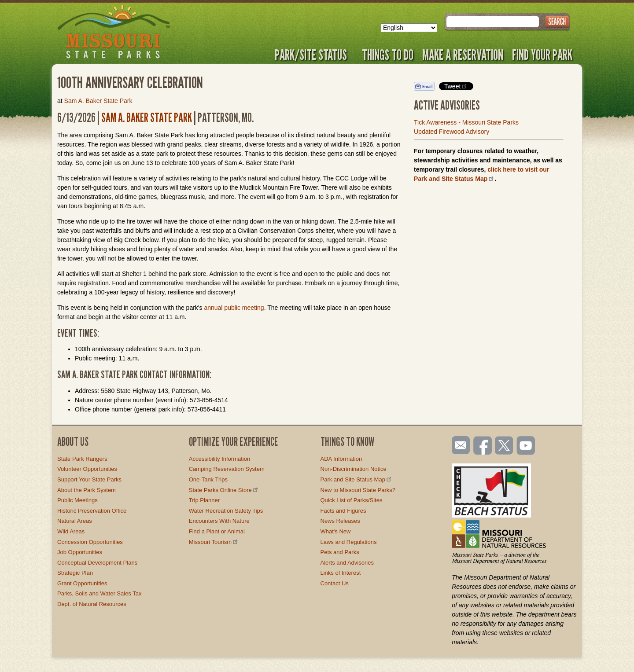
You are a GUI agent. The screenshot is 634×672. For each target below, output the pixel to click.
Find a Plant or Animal (217, 531)
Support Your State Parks (89, 479)
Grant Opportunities (82, 583)
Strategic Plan (75, 573)
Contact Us (335, 583)
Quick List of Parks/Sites (352, 500)
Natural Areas (75, 521)
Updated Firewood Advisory (452, 132)
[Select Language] (409, 28)
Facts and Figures (343, 511)
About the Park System (87, 490)
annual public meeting (234, 308)
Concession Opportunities (90, 542)
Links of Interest (341, 573)
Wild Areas (71, 531)
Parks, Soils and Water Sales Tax (99, 593)
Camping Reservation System (227, 469)
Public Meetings (77, 500)
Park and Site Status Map (357, 479)
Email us (459, 445)
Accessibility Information (219, 459)
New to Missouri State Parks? (358, 490)
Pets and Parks (340, 552)
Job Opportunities (80, 552)
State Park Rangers (82, 459)
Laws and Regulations (349, 542)
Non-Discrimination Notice (354, 469)
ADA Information (341, 459)
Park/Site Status (314, 55)
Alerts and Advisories (347, 563)
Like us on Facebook (483, 446)
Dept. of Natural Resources (92, 604)
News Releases (340, 521)
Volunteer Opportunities (87, 469)
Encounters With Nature (219, 521)
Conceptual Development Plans (97, 563)
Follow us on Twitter (503, 446)
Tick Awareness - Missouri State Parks (466, 122)
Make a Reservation (463, 55)
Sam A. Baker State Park (98, 101)
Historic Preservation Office (92, 511)
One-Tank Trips (208, 479)
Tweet (456, 86)
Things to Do (388, 55)
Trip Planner (204, 500)
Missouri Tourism (214, 542)
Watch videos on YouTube (526, 446)
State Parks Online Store (224, 490)
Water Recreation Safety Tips (226, 511)
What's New (336, 531)
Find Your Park (542, 55)
